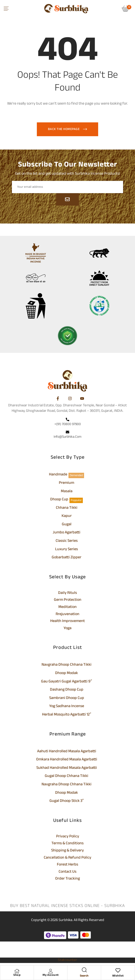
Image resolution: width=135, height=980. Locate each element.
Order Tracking (67, 879)
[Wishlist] (118, 971)
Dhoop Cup (59, 500)
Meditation (67, 607)
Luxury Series (67, 550)
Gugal (67, 525)
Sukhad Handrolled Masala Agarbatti (67, 768)
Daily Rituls (67, 593)
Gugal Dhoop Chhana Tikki (67, 776)
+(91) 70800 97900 (68, 424)
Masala (67, 492)
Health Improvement (67, 622)
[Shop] (17, 971)
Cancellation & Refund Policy (67, 858)
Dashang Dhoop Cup (67, 690)
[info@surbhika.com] (67, 433)
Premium (67, 483)
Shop (17, 975)
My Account (51, 975)
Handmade (58, 475)
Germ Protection (68, 600)
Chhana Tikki (67, 508)
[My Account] (51, 971)
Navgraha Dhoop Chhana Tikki (67, 665)
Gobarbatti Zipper (67, 558)
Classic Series (67, 541)
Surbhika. (66, 920)
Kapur (67, 516)
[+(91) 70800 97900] (67, 420)
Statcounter (67, 960)
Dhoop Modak (67, 674)
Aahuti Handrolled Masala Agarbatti (67, 752)
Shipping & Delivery (67, 851)
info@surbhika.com (67, 437)
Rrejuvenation (67, 615)
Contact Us (67, 872)
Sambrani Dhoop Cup (67, 698)
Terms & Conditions (67, 844)
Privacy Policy (68, 837)
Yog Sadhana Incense (67, 707)
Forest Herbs (67, 865)
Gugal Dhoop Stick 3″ (67, 801)
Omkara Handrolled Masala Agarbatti (67, 760)
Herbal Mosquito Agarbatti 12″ (67, 715)
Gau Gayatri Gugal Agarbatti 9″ (67, 682)
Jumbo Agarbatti (67, 533)
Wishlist (118, 976)
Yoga (67, 629)
